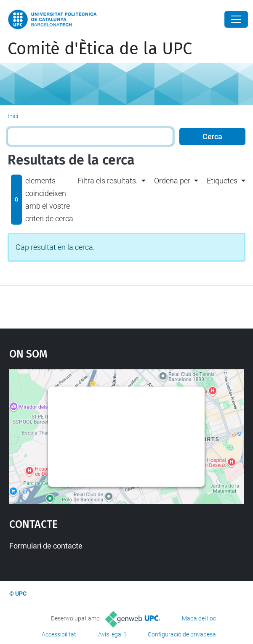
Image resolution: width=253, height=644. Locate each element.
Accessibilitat (59, 634)
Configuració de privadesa (182, 634)
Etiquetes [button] (222, 181)
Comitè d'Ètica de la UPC (100, 49)
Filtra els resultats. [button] (108, 181)
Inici (13, 116)
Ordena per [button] (172, 181)
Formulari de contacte (46, 546)
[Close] (236, 19)
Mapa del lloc (199, 618)
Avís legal (110, 634)
